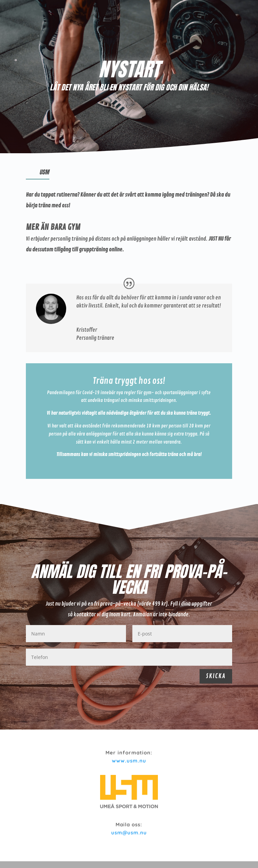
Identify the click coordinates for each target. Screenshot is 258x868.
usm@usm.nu (129, 833)
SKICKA (216, 676)
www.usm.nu (129, 761)
